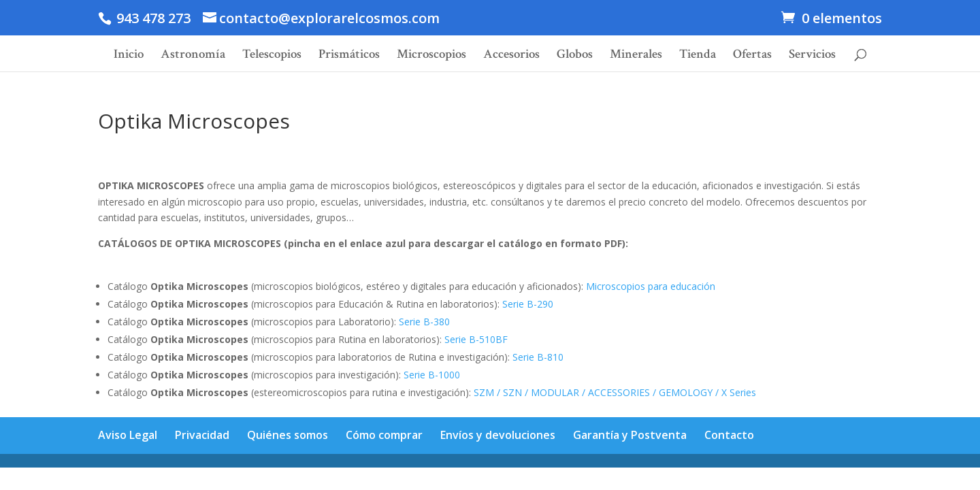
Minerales (636, 56)
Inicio (129, 56)
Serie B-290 (528, 304)
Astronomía (193, 56)
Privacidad (202, 435)
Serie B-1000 (432, 375)
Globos (575, 56)
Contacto (729, 435)
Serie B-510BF (476, 339)
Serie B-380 (424, 322)
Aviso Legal (128, 435)
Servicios (812, 56)
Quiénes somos (288, 435)
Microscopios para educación (651, 286)
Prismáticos (349, 56)
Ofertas (752, 56)
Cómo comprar (384, 435)
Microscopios (431, 56)
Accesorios (511, 56)
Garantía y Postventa (630, 435)
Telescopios (272, 56)
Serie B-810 (538, 357)
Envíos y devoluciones (498, 435)
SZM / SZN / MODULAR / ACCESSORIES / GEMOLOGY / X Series (615, 392)
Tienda (698, 56)
